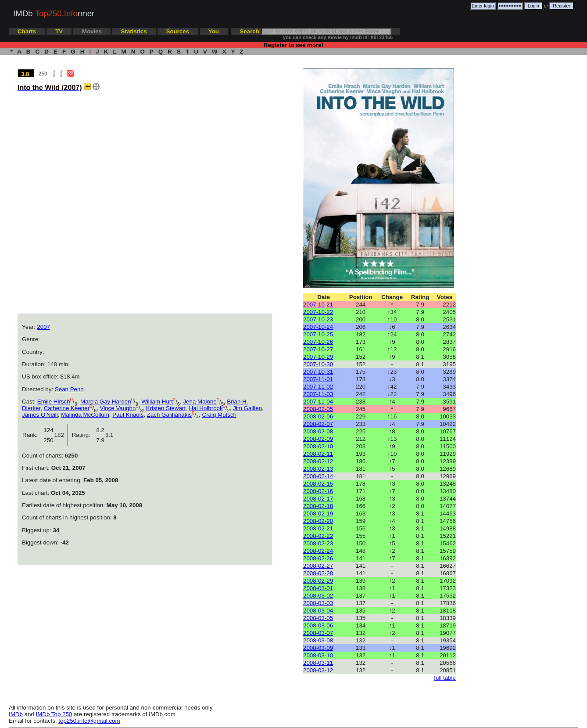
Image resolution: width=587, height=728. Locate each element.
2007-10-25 (318, 334)
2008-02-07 (318, 424)
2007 (43, 327)
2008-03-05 (318, 618)
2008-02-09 (318, 439)
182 (61, 435)
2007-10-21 (318, 305)
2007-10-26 (318, 342)
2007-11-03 (318, 394)
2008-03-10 (318, 655)
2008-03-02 (318, 596)
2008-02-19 (318, 514)
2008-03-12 (318, 670)
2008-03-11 (318, 663)
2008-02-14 (318, 476)
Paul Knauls (128, 415)
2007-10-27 (318, 349)
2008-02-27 (318, 566)
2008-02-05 (318, 409)
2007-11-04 (318, 402)
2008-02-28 (318, 573)
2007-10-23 (318, 319)
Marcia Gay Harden (106, 402)
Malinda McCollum (85, 415)
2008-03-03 (318, 603)
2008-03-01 (318, 588)
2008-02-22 (318, 536)
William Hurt (157, 402)
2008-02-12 (318, 461)
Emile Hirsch (54, 402)
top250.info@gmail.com (89, 721)
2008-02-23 (318, 543)
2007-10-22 (318, 312)
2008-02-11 (318, 454)
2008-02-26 (318, 558)
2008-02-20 (318, 521)
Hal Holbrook (206, 408)
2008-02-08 (318, 431)
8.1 (109, 435)
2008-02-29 (318, 581)
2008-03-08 (318, 640)
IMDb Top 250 (54, 714)
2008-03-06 (318, 625)
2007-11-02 (318, 387)
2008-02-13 (318, 469)
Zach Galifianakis (169, 415)
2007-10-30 (318, 364)
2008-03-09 (318, 648)
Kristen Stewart (166, 408)
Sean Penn (69, 389)
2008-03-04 (318, 611)
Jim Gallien (247, 408)
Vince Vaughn (118, 408)
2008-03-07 (318, 633)
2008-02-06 (318, 416)
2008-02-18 (318, 506)
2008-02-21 (318, 528)
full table (445, 678)
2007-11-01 (318, 379)
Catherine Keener (67, 408)
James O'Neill (40, 415)
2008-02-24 (318, 551)
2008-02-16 (318, 491)
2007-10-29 (318, 357)
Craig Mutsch (220, 415)
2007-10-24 (318, 327)
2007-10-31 (318, 372)
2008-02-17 (318, 499)
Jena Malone (200, 402)
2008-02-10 (318, 446)
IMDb (16, 714)
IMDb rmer (54, 13)
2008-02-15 (318, 484)
